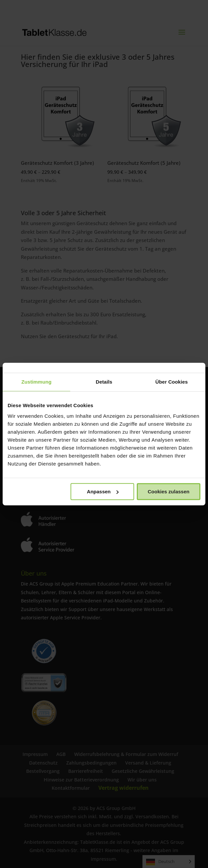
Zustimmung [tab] (37, 382)
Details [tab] (104, 382)
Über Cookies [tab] (172, 382)
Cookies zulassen (169, 492)
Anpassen (103, 492)
